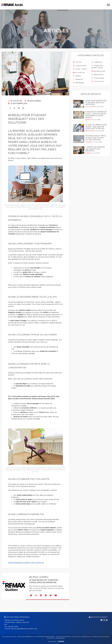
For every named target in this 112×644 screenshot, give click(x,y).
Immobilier (78, 83)
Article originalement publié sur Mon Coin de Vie (26, 563)
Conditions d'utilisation (101, 637)
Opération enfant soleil (97, 67)
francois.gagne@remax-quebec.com (24, 629)
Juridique (97, 62)
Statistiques (98, 78)
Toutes (77, 62)
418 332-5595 (13, 627)
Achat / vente (80, 69)
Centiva (61, 641)
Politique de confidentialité (82, 637)
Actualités (79, 73)
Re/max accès (98, 71)
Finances (78, 79)
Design (77, 76)
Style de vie (15, 101)
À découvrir (79, 66)
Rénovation (98, 75)
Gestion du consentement (56, 638)
